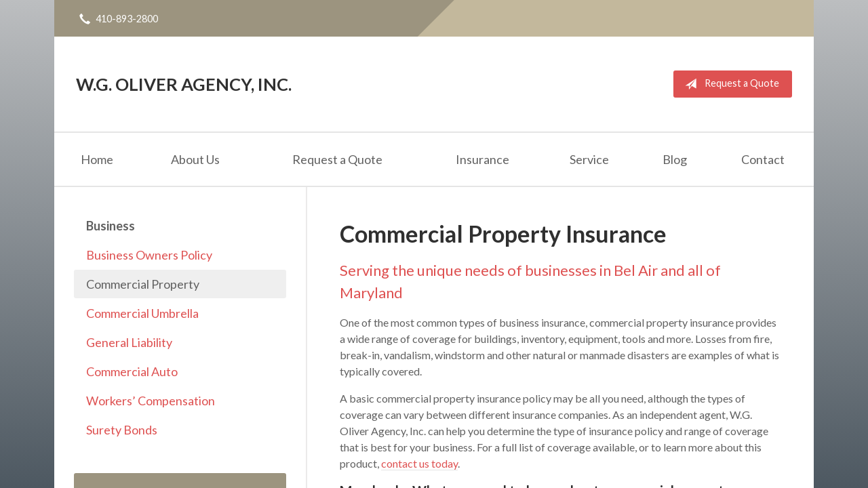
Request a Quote (729, 84)
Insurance (482, 159)
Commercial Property (143, 284)
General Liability (129, 342)
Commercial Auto (132, 371)
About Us (195, 159)
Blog (675, 159)
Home (97, 159)
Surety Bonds (122, 430)
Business (111, 226)
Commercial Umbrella (142, 313)
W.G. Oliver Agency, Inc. (184, 84)
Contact (763, 159)
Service (589, 159)
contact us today (419, 463)
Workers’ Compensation (151, 401)
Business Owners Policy (149, 255)
